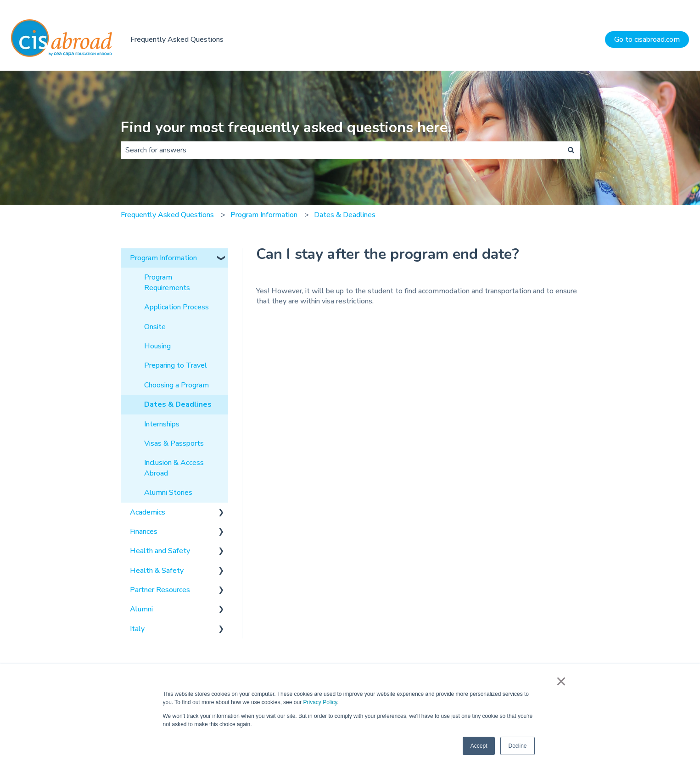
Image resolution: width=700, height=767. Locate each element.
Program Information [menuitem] (163, 258)
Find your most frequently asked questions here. (286, 127)
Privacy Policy (320, 702)
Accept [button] (479, 746)
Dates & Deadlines (345, 215)
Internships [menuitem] (162, 424)
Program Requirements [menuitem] (167, 282)
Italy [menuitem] (137, 629)
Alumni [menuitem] (141, 609)
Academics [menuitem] (148, 512)
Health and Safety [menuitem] (160, 551)
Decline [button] (517, 746)
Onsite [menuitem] (155, 327)
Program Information (264, 215)
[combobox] (342, 150)
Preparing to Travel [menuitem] (176, 365)
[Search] (571, 150)
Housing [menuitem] (157, 346)
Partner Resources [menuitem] (160, 590)
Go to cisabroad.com (647, 39)
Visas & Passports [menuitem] (174, 443)
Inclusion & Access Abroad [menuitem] (174, 468)
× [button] (561, 681)
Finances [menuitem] (144, 532)
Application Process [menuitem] (176, 307)
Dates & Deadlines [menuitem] (178, 404)
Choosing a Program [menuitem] (176, 385)
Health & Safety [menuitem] (157, 571)
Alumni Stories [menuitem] (168, 493)
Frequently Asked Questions (177, 39)
